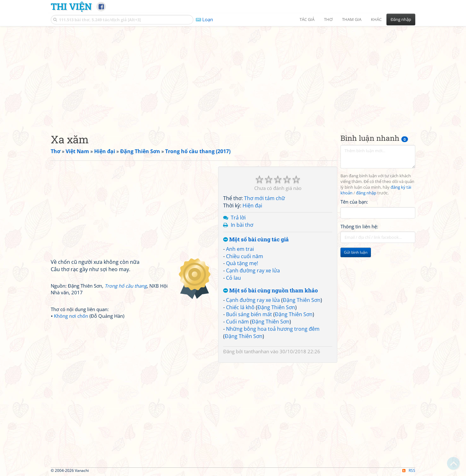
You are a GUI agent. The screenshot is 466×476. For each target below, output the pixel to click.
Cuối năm (237, 322)
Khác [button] (376, 19)
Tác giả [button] (307, 19)
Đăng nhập (401, 19)
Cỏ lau (233, 278)
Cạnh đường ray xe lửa (253, 271)
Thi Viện (71, 6)
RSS (409, 470)
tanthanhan (257, 351)
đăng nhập (366, 193)
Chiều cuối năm (245, 256)
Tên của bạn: (354, 202)
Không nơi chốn (71, 316)
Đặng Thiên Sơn (302, 300)
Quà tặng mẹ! (242, 263)
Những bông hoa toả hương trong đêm (273, 329)
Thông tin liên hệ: (359, 226)
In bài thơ (242, 225)
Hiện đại (252, 205)
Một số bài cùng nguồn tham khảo (271, 291)
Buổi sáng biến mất (249, 314)
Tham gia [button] (352, 19)
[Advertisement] (233, 75)
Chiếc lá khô (240, 307)
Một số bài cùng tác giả (256, 240)
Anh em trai (240, 249)
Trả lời (238, 218)
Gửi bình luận (356, 252)
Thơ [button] (328, 19)
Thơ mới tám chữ (265, 198)
